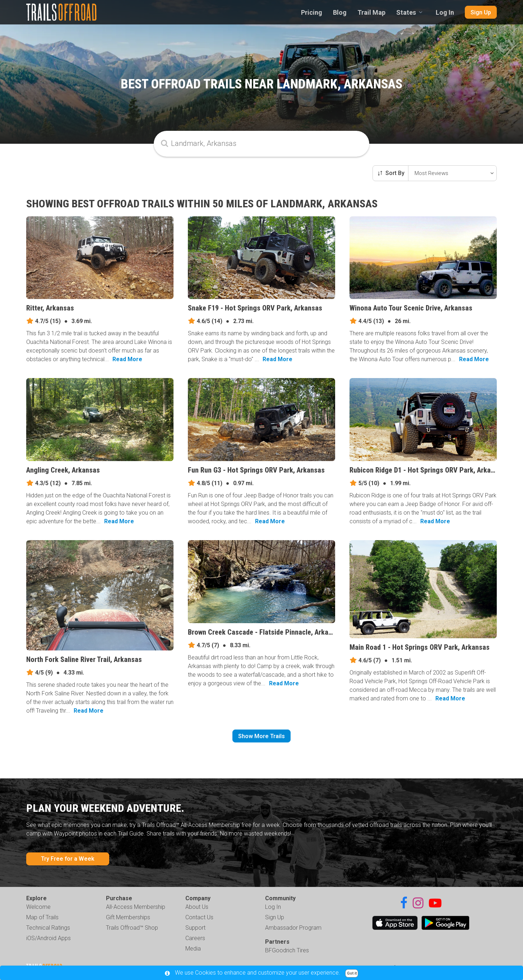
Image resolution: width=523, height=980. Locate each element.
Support (195, 928)
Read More (127, 359)
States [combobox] (406, 12)
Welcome (38, 907)
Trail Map (371, 12)
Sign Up (481, 12)
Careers (195, 938)
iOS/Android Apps (48, 938)
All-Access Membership (136, 907)
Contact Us (199, 917)
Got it (352, 973)
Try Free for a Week (68, 859)
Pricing (312, 12)
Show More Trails (261, 736)
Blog (340, 12)
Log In (445, 12)
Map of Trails (42, 917)
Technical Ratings (48, 928)
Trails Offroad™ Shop (132, 928)
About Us (197, 907)
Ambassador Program (293, 928)
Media (193, 949)
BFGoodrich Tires (287, 950)
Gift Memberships (128, 917)
